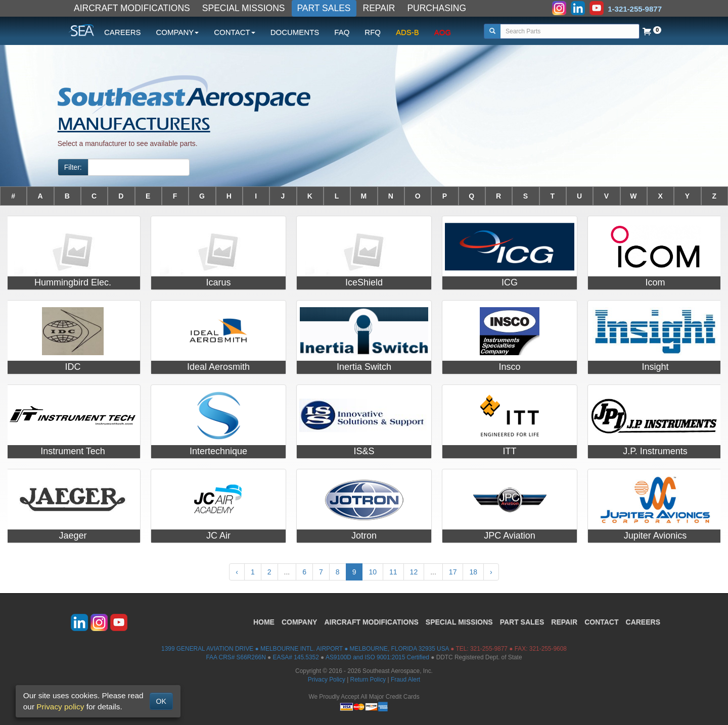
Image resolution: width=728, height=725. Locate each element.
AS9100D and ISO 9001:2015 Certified (377, 657)
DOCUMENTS (295, 32)
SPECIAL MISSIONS (244, 8)
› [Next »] (491, 572)
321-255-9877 (489, 649)
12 (414, 572)
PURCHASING (437, 8)
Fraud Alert (405, 680)
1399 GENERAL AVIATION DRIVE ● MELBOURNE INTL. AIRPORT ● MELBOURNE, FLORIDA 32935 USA (305, 649)
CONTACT (601, 622)
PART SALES (324, 8)
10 (373, 572)
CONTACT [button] (234, 32)
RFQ (373, 32)
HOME (264, 622)
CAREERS (123, 32)
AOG (443, 32)
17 (453, 572)
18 (473, 572)
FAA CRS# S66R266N (236, 657)
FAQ (342, 32)
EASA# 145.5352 (296, 657)
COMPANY (300, 622)
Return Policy (368, 680)
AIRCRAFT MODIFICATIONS (132, 8)
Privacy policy (60, 707)
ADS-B (407, 32)
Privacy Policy (327, 680)
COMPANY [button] (178, 32)
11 (393, 572)
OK (161, 701)
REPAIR (379, 8)
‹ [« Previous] (237, 572)
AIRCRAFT (371, 622)
